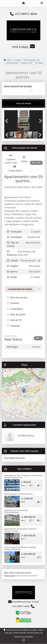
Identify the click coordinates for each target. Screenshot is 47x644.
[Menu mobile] (23, 3)
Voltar (40, 63)
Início (8, 60)
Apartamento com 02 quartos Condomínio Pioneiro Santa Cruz (23, 476)
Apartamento (12, 63)
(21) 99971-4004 (26, 14)
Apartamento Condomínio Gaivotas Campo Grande (20, 530)
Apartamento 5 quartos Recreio (19, 494)
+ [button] (5, 371)
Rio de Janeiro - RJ (32, 60)
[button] (7, 121)
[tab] (12, 103)
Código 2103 (27, 63)
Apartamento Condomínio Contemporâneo (16, 511)
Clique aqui (9, 576)
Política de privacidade (23, 637)
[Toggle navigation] (42, 3)
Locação (18, 60)
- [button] (5, 375)
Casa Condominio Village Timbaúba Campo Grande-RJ (20, 548)
